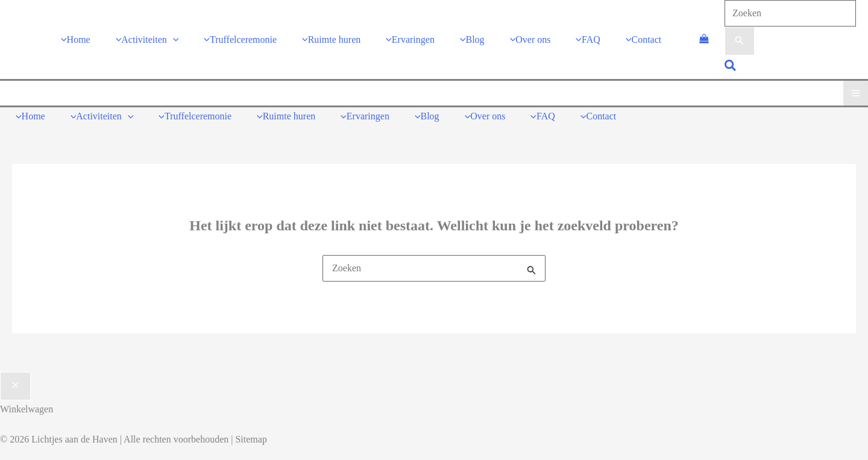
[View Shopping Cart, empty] (704, 39)
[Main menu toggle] (856, 93)
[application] (173, 39)
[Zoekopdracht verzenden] (740, 41)
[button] (731, 67)
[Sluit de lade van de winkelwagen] (15, 385)
